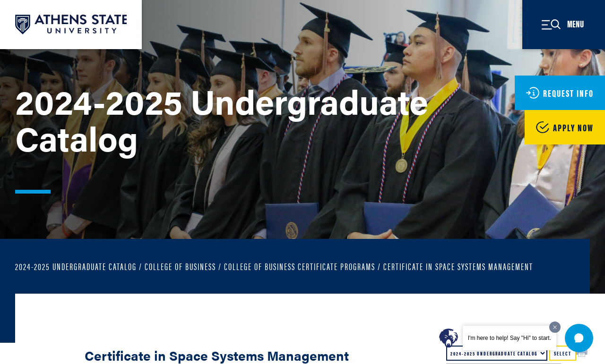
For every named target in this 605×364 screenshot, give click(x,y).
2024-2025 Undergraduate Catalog (76, 266)
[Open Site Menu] (564, 25)
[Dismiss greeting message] (555, 327)
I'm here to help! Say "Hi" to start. (510, 338)
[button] (579, 338)
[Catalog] (497, 353)
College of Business (180, 266)
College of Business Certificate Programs (300, 266)
